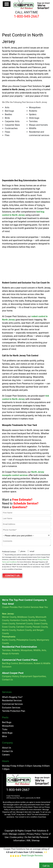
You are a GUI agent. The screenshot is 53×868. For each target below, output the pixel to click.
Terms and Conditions (9, 562)
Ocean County (41, 624)
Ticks (5, 729)
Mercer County (9, 617)
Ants (44, 650)
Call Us (46, 866)
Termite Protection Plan (14, 711)
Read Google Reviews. (32, 856)
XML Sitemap (33, 841)
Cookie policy (17, 837)
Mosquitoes (27, 650)
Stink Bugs (7, 733)
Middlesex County (26, 617)
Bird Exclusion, (26, 663)
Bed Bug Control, (10, 663)
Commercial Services (12, 704)
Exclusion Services (11, 708)
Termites (6, 650)
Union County (9, 624)
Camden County (24, 627)
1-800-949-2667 (18, 790)
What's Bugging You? (12, 697)
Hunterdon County (19, 620)
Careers (6, 755)
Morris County (9, 630)
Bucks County (9, 640)
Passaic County (40, 627)
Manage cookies (17, 834)
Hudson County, (24, 630)
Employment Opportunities (33, 676)
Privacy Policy (42, 560)
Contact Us (8, 680)
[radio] (21, 551)
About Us (7, 748)
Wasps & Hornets (11, 654)
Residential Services (12, 700)
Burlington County (37, 620)
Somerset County (24, 624)
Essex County (9, 627)
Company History (10, 676)
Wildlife (37, 650)
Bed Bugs (7, 722)
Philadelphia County (26, 640)
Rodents (16, 650)
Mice (4, 736)
